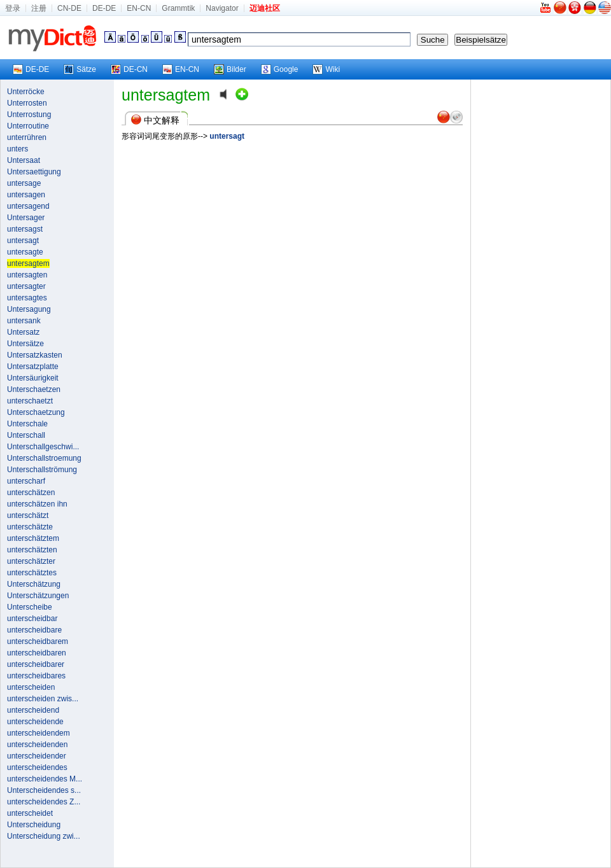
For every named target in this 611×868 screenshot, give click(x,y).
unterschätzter (31, 561)
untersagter (26, 286)
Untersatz (23, 332)
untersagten (27, 275)
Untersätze (25, 344)
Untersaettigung (34, 172)
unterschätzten (32, 550)
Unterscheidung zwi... (44, 836)
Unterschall (26, 435)
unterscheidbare (34, 630)
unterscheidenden (37, 745)
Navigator (222, 8)
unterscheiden (31, 687)
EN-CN (139, 8)
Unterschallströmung (42, 470)
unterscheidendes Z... (44, 802)
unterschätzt (28, 515)
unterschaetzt (30, 401)
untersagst (25, 229)
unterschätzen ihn (37, 504)
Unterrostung (29, 115)
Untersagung (29, 309)
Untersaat (24, 160)
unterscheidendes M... (45, 779)
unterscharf (26, 481)
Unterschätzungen (38, 596)
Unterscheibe (30, 607)
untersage (24, 183)
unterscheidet (30, 813)
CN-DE (69, 8)
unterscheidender (37, 756)
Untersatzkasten (35, 355)
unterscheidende (35, 722)
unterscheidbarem (38, 641)
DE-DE (104, 8)
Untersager (26, 218)
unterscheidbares (36, 676)
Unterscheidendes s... (44, 790)
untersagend (28, 206)
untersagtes (27, 298)
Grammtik (178, 8)
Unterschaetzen (34, 389)
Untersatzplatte (33, 367)
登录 (13, 8)
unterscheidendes (37, 767)
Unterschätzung (34, 584)
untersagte (25, 252)
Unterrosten (27, 103)
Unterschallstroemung (44, 458)
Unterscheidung (34, 825)
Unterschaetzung (36, 412)
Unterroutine (28, 126)
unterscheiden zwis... (43, 699)
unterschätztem (33, 538)
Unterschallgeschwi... (43, 447)
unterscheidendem (39, 733)
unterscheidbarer (36, 664)
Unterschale (27, 424)
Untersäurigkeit (33, 378)
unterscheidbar (32, 619)
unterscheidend (33, 710)
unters (18, 149)
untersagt (23, 241)
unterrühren (27, 137)
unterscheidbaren (37, 653)
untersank (24, 321)
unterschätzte (30, 527)
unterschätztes (32, 573)
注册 (39, 8)
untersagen (26, 195)
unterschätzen (31, 493)
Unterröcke (26, 92)
